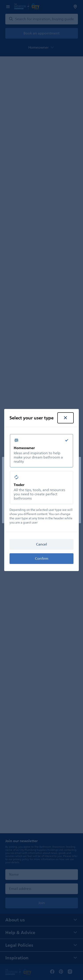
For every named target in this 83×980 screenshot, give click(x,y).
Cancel (41, 544)
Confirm (42, 558)
